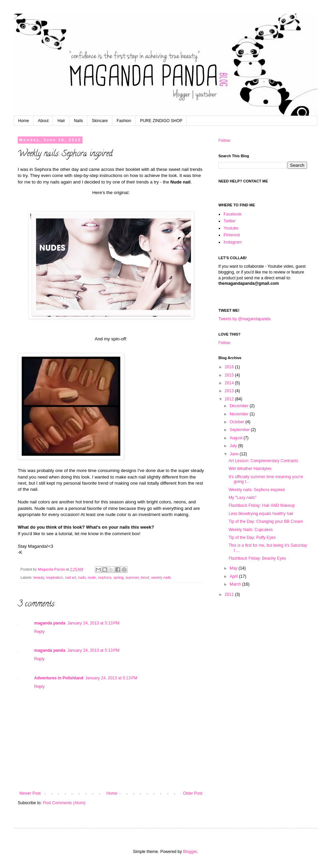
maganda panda (50, 623)
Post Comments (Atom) (64, 803)
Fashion (124, 121)
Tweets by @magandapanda (244, 319)
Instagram (233, 242)
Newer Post (30, 793)
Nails (78, 121)
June (235, 454)
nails (82, 577)
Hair (61, 121)
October (238, 422)
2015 (230, 375)
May (234, 568)
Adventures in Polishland (59, 678)
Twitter (229, 221)
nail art (71, 577)
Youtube (231, 228)
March (236, 584)
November (240, 414)
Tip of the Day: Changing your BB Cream (266, 521)
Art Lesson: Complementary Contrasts (263, 461)
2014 (230, 383)
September (240, 430)
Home (24, 121)
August (237, 438)
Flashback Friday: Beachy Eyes (257, 558)
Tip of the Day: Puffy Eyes (252, 538)
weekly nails (161, 577)
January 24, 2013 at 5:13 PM (93, 623)
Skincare (100, 121)
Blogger (190, 852)
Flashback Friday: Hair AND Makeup (262, 505)
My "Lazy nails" (242, 498)
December (240, 406)
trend (145, 577)
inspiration (54, 577)
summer (132, 577)
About (43, 121)
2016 (230, 367)
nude (92, 577)
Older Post (193, 793)
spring (118, 577)
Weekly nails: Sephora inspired (257, 490)
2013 (230, 391)
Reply (39, 632)
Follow (224, 141)
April (234, 576)
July (234, 446)
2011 (230, 594)
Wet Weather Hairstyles (250, 469)
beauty (39, 577)
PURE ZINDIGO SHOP (161, 121)
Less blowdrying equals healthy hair (261, 514)
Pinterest (232, 235)
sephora (105, 577)
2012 (230, 399)
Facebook (233, 214)
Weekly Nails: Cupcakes (251, 530)
